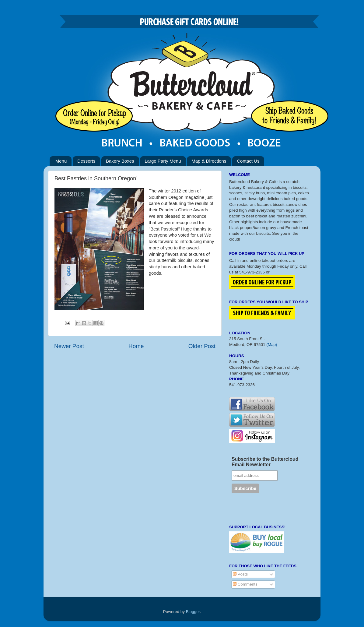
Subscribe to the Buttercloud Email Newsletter (265, 462)
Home (136, 346)
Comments (245, 584)
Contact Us (248, 161)
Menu (61, 161)
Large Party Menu (163, 161)
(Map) (272, 345)
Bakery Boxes (120, 161)
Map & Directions (209, 161)
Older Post (202, 346)
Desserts (86, 161)
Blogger (193, 612)
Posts (240, 574)
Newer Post (69, 346)
